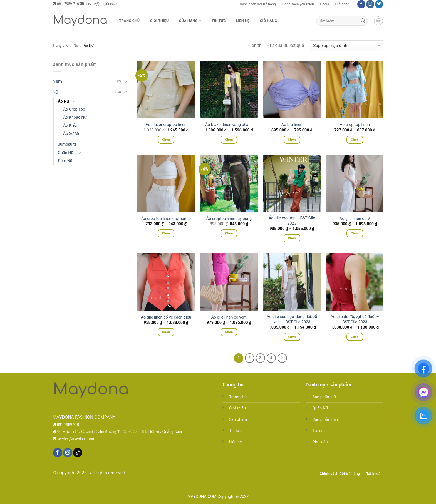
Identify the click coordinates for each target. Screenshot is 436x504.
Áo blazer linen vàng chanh (229, 125)
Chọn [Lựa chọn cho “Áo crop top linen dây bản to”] (166, 233)
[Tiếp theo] (282, 358)
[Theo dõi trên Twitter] (379, 4)
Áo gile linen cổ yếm (229, 317)
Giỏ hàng (342, 4)
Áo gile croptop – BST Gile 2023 (292, 221)
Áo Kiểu (70, 126)
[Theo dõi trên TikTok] (78, 453)
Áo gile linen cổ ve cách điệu (166, 317)
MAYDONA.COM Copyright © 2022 (218, 497)
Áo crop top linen (355, 125)
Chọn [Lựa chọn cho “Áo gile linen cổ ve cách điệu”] (166, 332)
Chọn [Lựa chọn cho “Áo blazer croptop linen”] (166, 140)
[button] (378, 21)
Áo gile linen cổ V (355, 219)
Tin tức (219, 21)
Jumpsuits (67, 144)
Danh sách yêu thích (298, 4)
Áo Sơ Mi (71, 134)
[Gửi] (363, 21)
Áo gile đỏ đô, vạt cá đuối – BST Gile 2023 (355, 319)
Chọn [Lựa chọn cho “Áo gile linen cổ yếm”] (229, 332)
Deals (324, 4)
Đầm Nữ (65, 161)
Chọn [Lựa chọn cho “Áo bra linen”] (292, 140)
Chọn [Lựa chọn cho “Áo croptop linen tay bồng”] (229, 233)
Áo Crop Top (74, 109)
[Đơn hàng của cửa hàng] (347, 46)
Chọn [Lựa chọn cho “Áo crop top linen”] (355, 140)
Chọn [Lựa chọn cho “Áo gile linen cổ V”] (355, 233)
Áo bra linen (292, 125)
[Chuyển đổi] (126, 81)
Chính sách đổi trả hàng (257, 4)
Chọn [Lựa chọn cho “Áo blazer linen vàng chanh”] (229, 140)
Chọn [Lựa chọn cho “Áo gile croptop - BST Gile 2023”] (292, 238)
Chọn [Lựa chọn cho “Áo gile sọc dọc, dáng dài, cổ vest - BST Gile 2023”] (292, 337)
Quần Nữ (66, 153)
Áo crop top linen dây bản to (166, 219)
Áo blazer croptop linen (166, 125)
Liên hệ (243, 21)
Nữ (76, 45)
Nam (57, 81)
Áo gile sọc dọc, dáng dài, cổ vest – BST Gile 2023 (292, 319)
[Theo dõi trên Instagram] (370, 4)
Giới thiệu (159, 21)
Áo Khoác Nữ (75, 117)
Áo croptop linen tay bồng (229, 219)
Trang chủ (130, 21)
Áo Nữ (63, 101)
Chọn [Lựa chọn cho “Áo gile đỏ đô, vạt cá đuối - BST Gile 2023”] (355, 337)
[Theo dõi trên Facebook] (361, 4)
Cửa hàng (190, 21)
